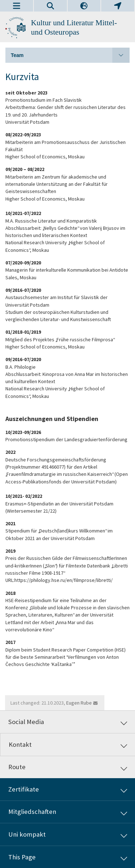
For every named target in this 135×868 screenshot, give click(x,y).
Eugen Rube (79, 703)
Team (70, 55)
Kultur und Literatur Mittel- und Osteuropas (74, 27)
